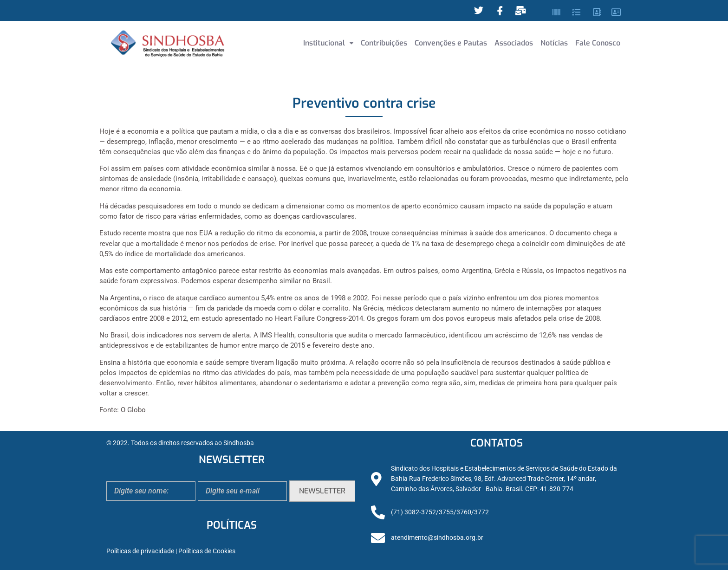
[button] (328, 43)
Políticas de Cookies (207, 551)
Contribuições (384, 43)
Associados (514, 43)
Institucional (328, 43)
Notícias (554, 43)
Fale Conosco (598, 43)
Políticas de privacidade (140, 551)
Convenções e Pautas (451, 43)
